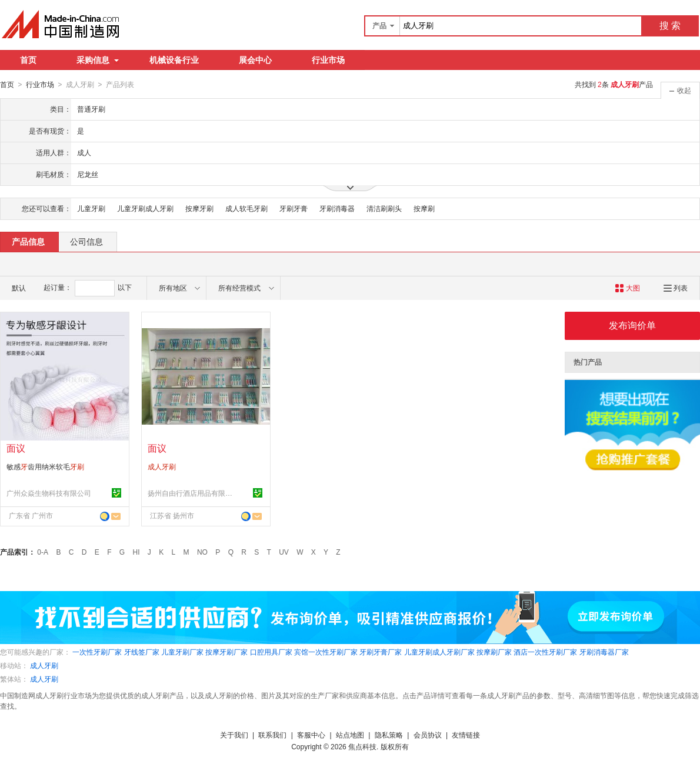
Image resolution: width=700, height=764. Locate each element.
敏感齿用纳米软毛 (45, 466)
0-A (43, 552)
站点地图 (350, 735)
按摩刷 (424, 208)
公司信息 (86, 241)
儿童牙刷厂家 (182, 652)
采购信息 (98, 60)
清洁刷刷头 (384, 208)
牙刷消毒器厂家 (604, 652)
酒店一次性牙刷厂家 (545, 652)
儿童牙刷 (91, 208)
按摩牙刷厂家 (226, 652)
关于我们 (234, 735)
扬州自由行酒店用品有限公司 (192, 493)
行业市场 (328, 60)
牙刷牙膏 (294, 208)
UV (284, 552)
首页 (28, 60)
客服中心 (311, 735)
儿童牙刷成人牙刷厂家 (439, 652)
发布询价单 (632, 325)
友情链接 (466, 735)
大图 (627, 288)
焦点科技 (362, 746)
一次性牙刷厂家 (97, 652)
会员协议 (428, 735)
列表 (676, 288)
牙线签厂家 (142, 652)
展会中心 (255, 60)
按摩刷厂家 (494, 652)
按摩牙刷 (199, 208)
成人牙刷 (44, 665)
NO (202, 552)
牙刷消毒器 (337, 208)
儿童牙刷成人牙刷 (145, 208)
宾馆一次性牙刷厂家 (326, 652)
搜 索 (670, 26)
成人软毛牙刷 (246, 208)
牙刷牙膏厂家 (381, 652)
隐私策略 (389, 735)
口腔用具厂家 (271, 652)
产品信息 (28, 241)
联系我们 (272, 735)
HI (136, 552)
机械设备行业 (174, 60)
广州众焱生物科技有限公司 (49, 493)
